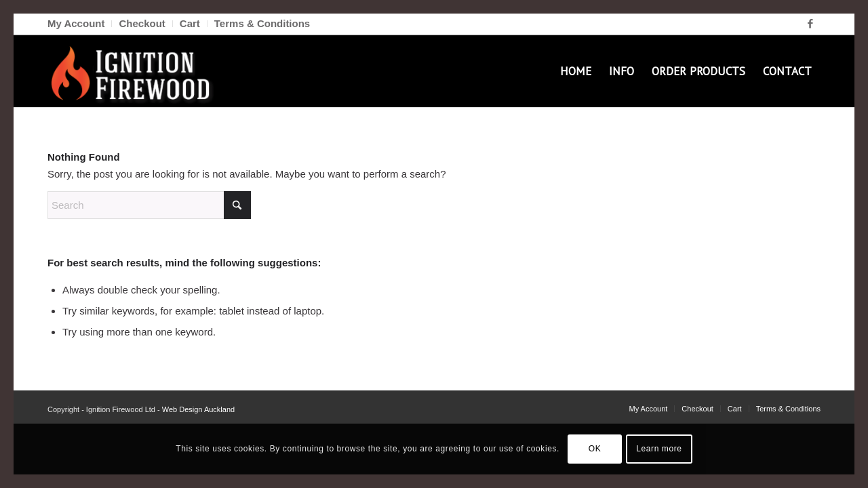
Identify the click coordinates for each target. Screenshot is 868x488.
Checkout (142, 23)
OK (595, 449)
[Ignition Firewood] (134, 71)
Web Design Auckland (198, 409)
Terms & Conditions (262, 23)
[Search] (149, 205)
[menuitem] (80, 24)
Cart (190, 23)
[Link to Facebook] (810, 24)
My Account (76, 23)
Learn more (659, 449)
